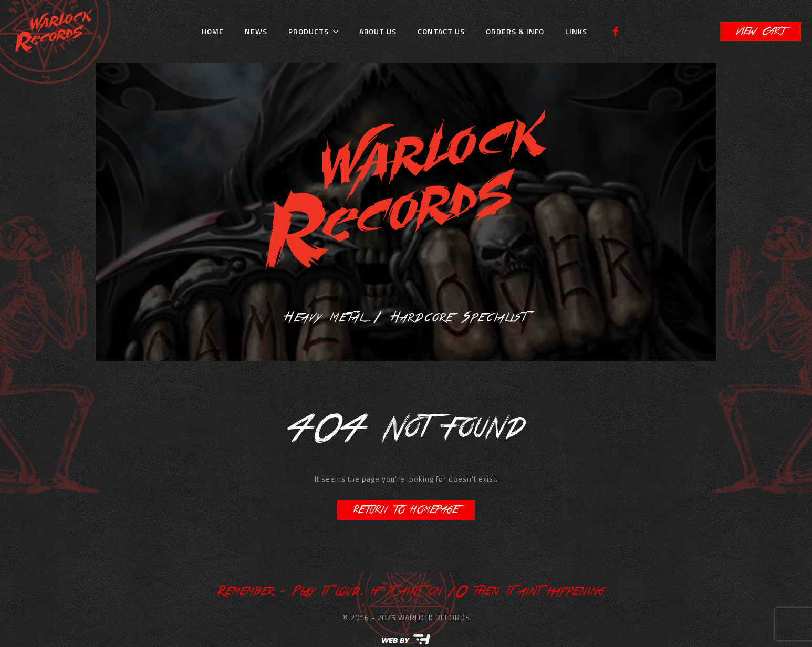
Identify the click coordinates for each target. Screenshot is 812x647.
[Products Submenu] (339, 32)
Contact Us (441, 31)
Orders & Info (515, 31)
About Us (378, 31)
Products (309, 31)
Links (576, 31)
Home (213, 31)
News (256, 31)
